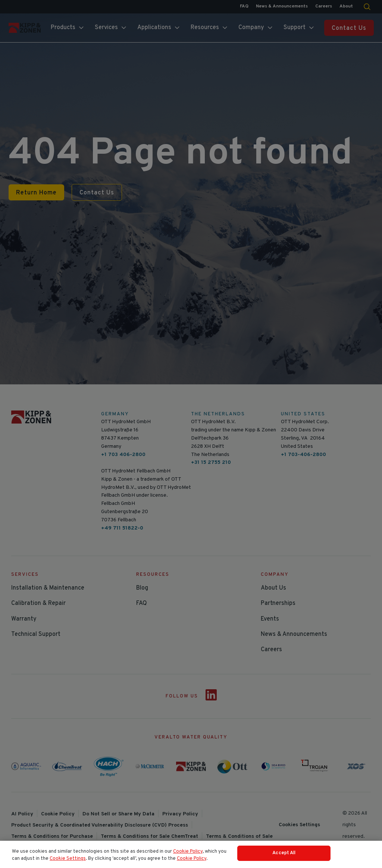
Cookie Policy (188, 855)
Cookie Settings (68, 862)
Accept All (284, 857)
